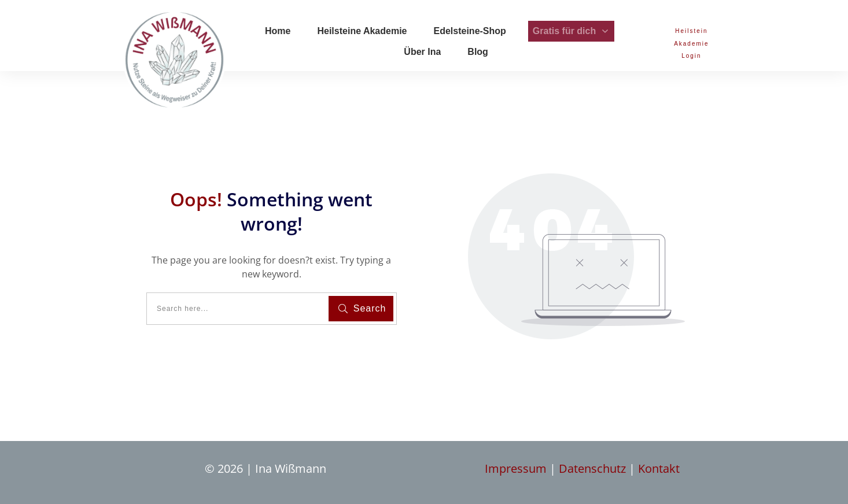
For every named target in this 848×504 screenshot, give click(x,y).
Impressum (517, 468)
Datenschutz (594, 468)
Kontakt (659, 468)
